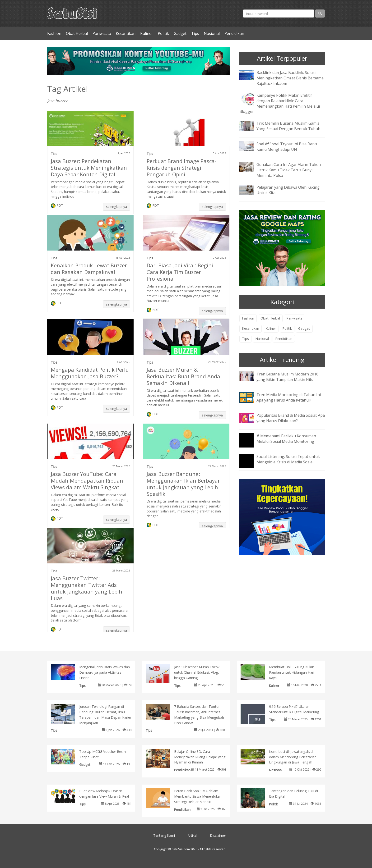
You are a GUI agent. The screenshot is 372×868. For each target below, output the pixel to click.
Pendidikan (234, 33)
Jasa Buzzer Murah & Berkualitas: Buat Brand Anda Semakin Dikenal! (183, 376)
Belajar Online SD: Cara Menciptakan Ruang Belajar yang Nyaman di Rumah (200, 757)
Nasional (212, 33)
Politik (163, 33)
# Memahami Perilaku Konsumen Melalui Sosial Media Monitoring (286, 439)
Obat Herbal (77, 33)
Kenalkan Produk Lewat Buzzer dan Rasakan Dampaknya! (89, 269)
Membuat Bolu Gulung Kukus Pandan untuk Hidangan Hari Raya (292, 672)
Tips (195, 33)
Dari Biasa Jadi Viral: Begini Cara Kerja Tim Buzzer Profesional (180, 272)
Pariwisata (102, 33)
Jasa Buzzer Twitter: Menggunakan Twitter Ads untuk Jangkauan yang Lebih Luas (86, 588)
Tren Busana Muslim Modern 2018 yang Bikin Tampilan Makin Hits (287, 377)
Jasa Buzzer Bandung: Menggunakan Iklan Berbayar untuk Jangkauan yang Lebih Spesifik (183, 484)
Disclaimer (218, 835)
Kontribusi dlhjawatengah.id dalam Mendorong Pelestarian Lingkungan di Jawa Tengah (293, 757)
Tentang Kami (164, 835)
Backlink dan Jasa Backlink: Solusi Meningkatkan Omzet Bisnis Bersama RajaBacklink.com (290, 78)
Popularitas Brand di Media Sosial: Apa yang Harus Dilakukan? (291, 418)
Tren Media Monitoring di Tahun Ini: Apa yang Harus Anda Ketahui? (289, 397)
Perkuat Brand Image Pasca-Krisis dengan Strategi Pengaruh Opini (181, 168)
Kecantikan (126, 33)
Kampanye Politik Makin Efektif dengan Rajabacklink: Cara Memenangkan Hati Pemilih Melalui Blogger (280, 103)
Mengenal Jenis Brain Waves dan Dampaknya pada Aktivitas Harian (105, 672)
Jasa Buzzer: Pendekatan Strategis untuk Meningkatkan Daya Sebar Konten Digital (89, 168)
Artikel (192, 835)
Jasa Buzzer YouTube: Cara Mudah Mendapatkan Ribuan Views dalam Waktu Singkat (87, 480)
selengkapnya (116, 207)
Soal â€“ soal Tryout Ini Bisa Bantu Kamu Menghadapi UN (287, 147)
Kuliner (147, 33)
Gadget (180, 33)
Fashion (54, 33)
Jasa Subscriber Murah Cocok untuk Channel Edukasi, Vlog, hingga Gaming (197, 672)
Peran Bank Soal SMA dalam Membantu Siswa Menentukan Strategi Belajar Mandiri (198, 796)
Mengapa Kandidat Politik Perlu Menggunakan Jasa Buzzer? (90, 373)
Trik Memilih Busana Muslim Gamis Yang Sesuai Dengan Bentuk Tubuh (288, 126)
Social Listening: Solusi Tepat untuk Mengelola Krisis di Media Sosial (288, 459)
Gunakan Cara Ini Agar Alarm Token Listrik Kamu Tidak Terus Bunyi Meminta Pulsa (289, 170)
